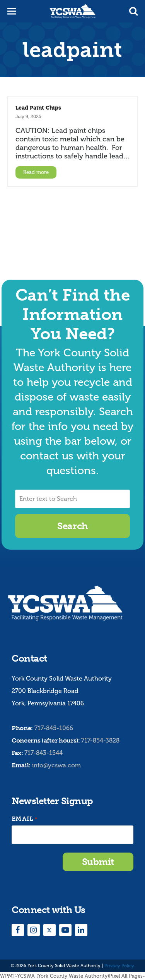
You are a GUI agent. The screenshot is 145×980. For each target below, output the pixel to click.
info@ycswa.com (56, 765)
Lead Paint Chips (38, 108)
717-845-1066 (54, 728)
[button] (133, 11)
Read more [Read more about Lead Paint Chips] (36, 172)
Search (72, 526)
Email (24, 819)
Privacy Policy (119, 966)
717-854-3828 (100, 740)
